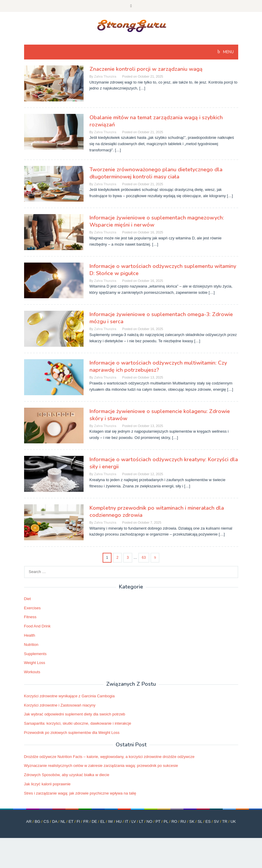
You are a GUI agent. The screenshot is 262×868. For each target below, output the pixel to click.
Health (30, 635)
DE (94, 821)
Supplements (35, 654)
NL (63, 821)
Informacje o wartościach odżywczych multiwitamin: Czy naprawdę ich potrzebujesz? (158, 366)
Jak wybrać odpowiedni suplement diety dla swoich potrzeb (75, 714)
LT (141, 821)
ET (71, 821)
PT (158, 821)
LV (134, 821)
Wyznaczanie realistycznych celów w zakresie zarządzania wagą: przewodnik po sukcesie (101, 766)
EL (102, 821)
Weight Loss (35, 663)
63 (144, 558)
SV (216, 821)
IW (110, 821)
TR (225, 821)
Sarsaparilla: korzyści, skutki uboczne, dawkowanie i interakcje (78, 723)
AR (29, 821)
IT (127, 821)
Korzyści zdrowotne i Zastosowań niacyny (60, 705)
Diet (28, 599)
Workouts (32, 672)
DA (55, 821)
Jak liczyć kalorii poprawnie (47, 784)
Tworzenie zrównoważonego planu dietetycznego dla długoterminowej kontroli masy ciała (156, 173)
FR (86, 821)
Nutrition (31, 645)
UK (233, 821)
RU (183, 821)
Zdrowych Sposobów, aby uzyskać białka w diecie (67, 775)
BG (38, 821)
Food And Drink (37, 626)
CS (46, 821)
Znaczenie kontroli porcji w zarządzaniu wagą (146, 69)
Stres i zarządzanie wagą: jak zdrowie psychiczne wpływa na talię (80, 793)
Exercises (32, 608)
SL (200, 821)
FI (79, 821)
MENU (228, 52)
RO (174, 821)
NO (150, 821)
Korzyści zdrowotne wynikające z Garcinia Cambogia (69, 696)
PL (166, 821)
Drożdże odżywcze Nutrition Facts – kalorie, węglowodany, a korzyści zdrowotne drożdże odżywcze (109, 757)
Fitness (30, 617)
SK (192, 821)
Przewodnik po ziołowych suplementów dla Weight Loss (72, 733)
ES (208, 821)
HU (119, 821)
